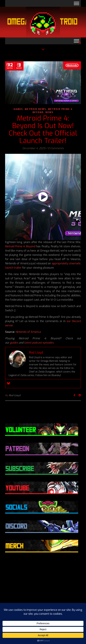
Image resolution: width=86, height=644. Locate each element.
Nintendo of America (28, 332)
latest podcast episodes (39, 343)
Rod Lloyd (15, 395)
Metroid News (35, 109)
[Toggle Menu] (77, 3)
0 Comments (56, 148)
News (49, 112)
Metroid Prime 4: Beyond (20, 246)
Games (18, 109)
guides (14, 343)
